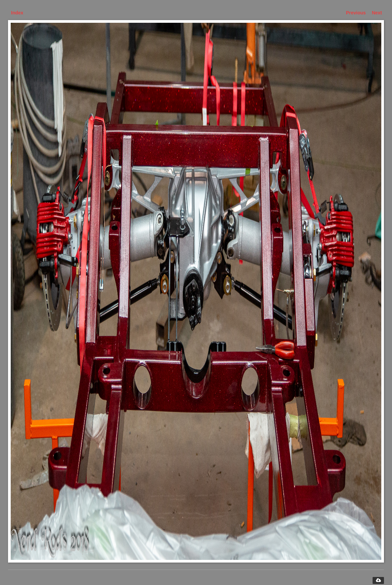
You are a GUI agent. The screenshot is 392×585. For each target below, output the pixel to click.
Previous (356, 13)
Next (377, 13)
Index (17, 13)
